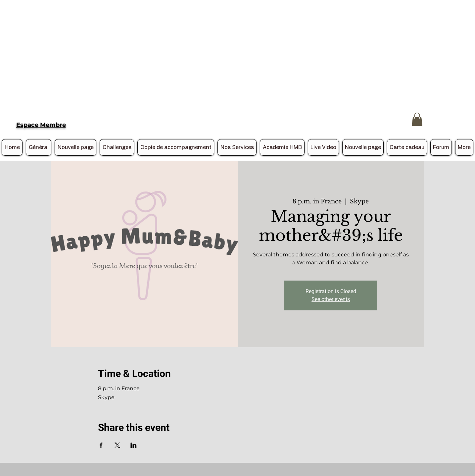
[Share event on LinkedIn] (134, 445)
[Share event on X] (117, 445)
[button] (417, 119)
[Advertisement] (199, 46)
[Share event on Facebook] (101, 445)
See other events (331, 299)
